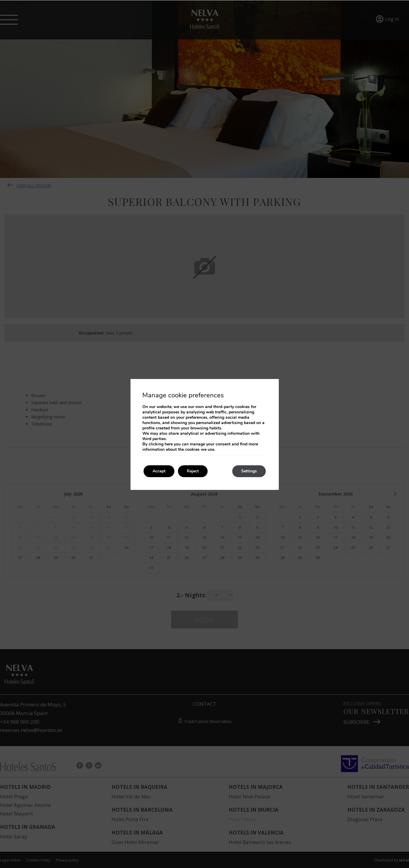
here (169, 444)
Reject (193, 471)
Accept (159, 471)
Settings (249, 471)
